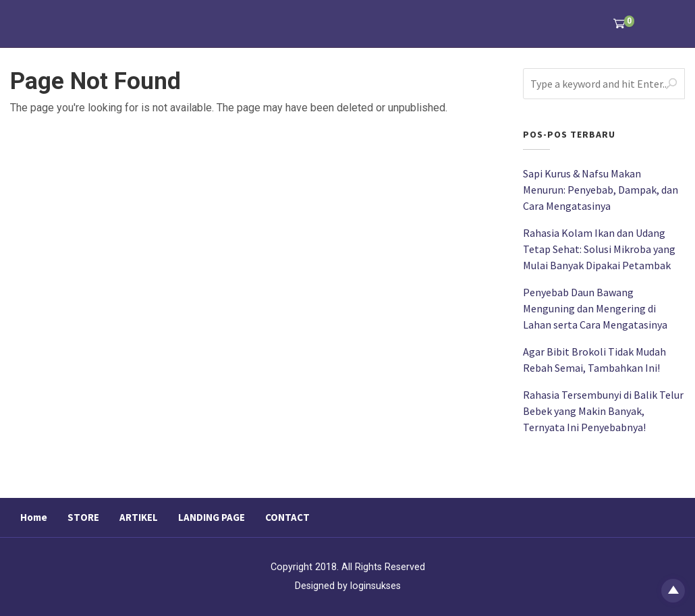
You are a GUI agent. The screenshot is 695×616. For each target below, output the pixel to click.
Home (34, 517)
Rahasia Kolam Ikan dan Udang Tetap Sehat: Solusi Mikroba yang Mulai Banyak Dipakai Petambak (599, 249)
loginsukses (376, 586)
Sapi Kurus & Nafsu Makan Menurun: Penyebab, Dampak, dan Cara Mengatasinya (601, 190)
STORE (83, 517)
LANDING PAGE (212, 517)
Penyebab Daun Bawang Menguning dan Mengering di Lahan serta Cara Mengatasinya (595, 308)
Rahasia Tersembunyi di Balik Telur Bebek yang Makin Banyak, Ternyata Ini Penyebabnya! (603, 411)
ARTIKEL (139, 517)
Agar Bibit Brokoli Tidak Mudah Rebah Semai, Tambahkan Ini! (594, 360)
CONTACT (287, 517)
